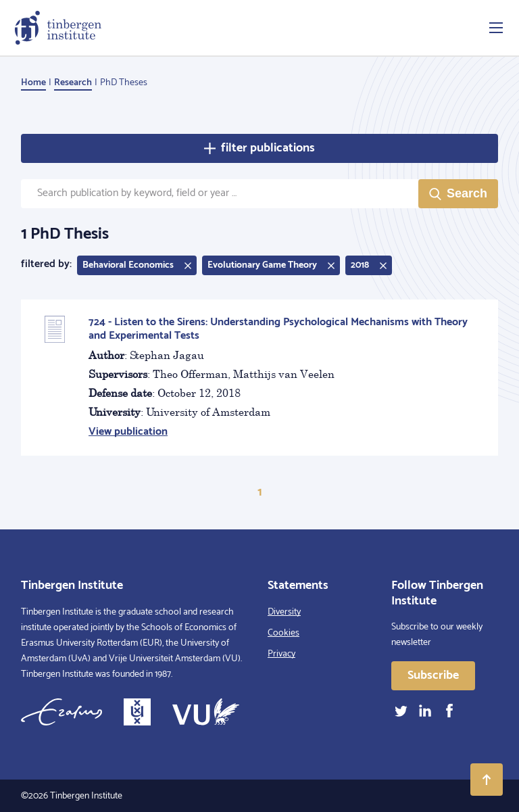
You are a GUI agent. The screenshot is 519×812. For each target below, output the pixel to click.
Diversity (284, 612)
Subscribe (433, 675)
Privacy (281, 654)
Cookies (283, 633)
